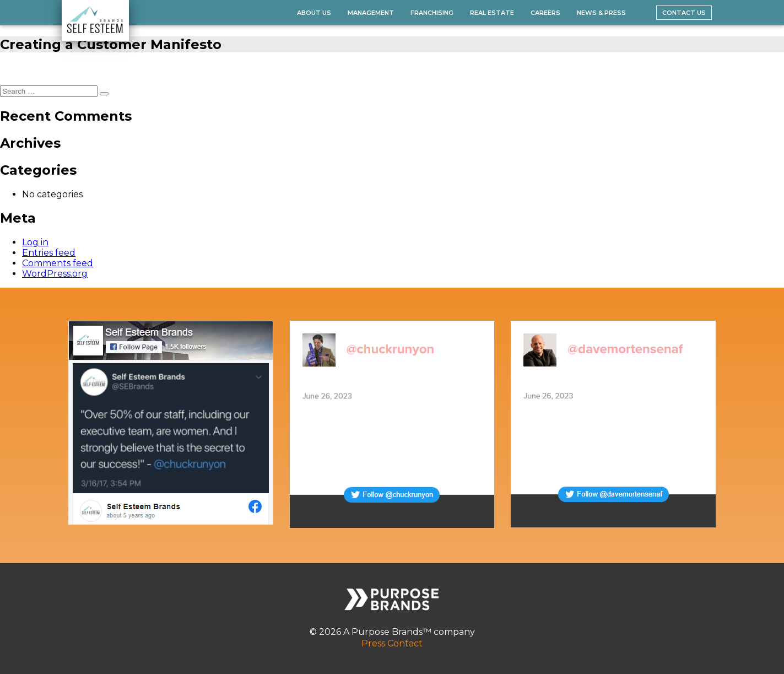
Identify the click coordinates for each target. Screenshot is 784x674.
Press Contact (392, 643)
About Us (314, 13)
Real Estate (492, 13)
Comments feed (58, 263)
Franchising (432, 13)
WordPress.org (55, 274)
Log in (35, 242)
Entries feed (49, 253)
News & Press (601, 13)
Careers (545, 13)
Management (371, 13)
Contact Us (684, 13)
